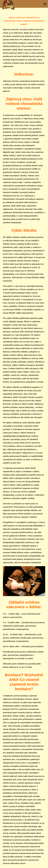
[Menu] (45, 4)
